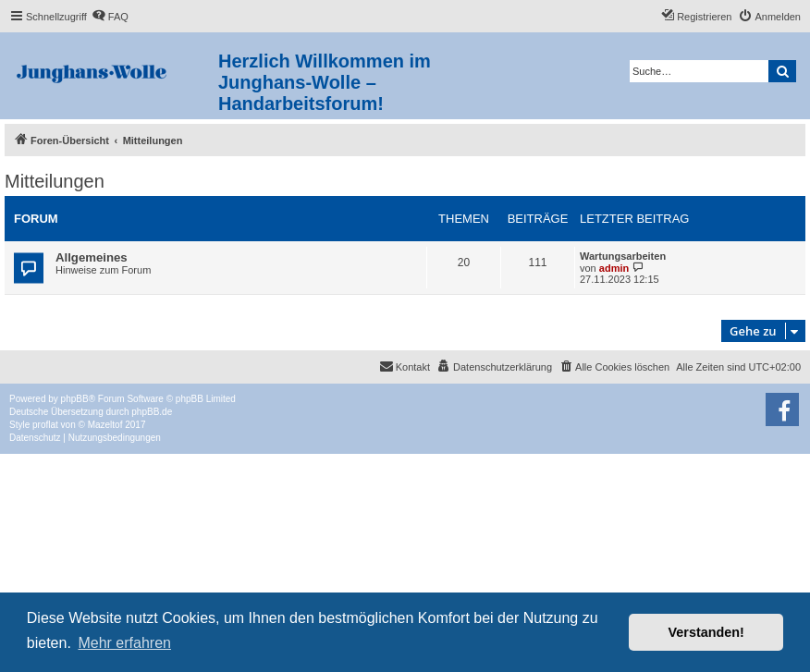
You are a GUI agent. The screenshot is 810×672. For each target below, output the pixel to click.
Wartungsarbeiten (623, 256)
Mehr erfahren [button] (124, 643)
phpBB (75, 399)
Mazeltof (105, 425)
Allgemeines (92, 257)
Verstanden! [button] (706, 632)
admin (614, 268)
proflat (45, 425)
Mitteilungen (55, 181)
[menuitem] (110, 17)
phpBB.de (152, 412)
